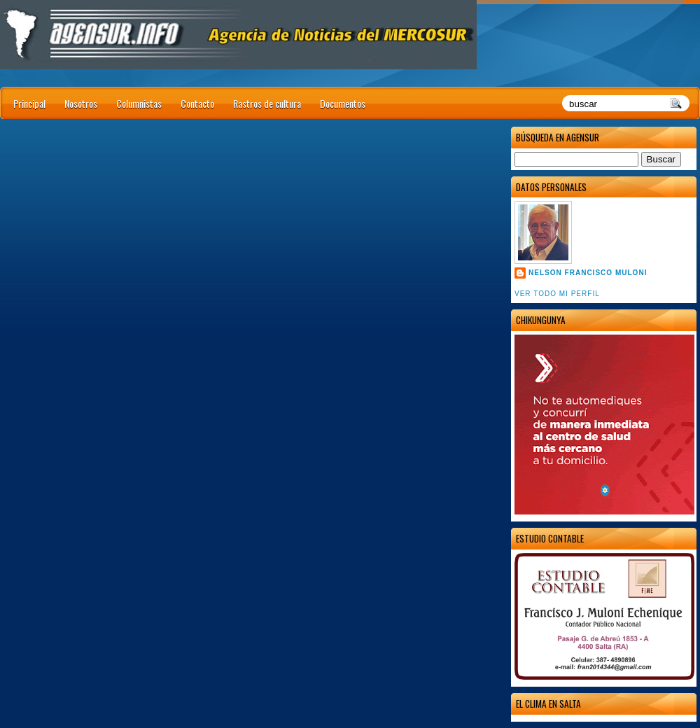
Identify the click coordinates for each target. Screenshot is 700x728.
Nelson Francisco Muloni (588, 273)
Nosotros (81, 103)
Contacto (197, 103)
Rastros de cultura (267, 103)
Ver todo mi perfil (557, 294)
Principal (29, 103)
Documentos (343, 103)
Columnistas (139, 103)
